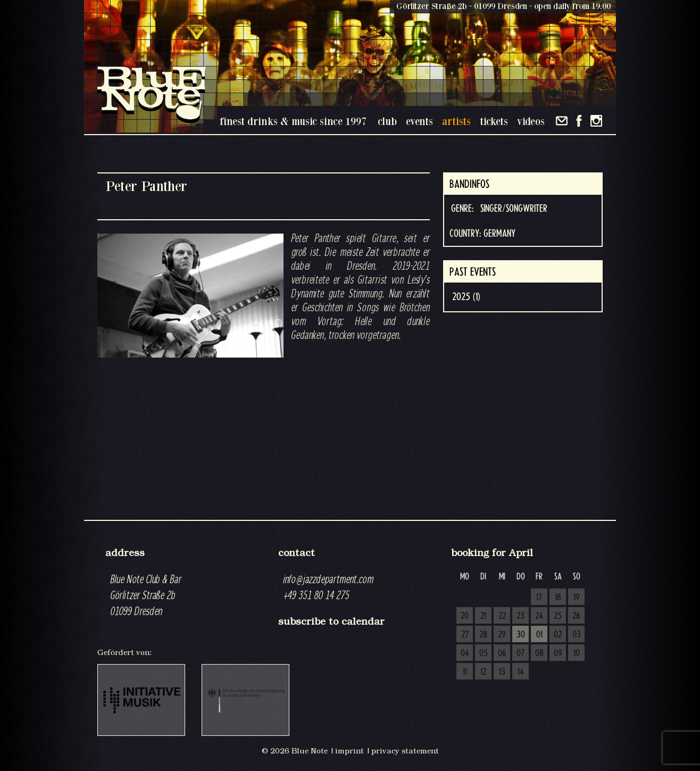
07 (520, 653)
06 (502, 653)
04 (465, 653)
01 (539, 635)
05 (484, 653)
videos (531, 121)
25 (558, 616)
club (387, 121)
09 (558, 653)
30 (521, 635)
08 (539, 653)
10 (577, 653)
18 (558, 598)
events (419, 121)
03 (577, 635)
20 (465, 616)
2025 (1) (466, 297)
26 (576, 616)
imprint (349, 751)
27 (465, 635)
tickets (494, 121)
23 (520, 616)
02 (558, 635)
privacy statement (405, 751)
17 (539, 598)
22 (502, 616)
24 (539, 616)
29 (502, 635)
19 (577, 598)
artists (456, 121)
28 (483, 635)
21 (483, 616)
